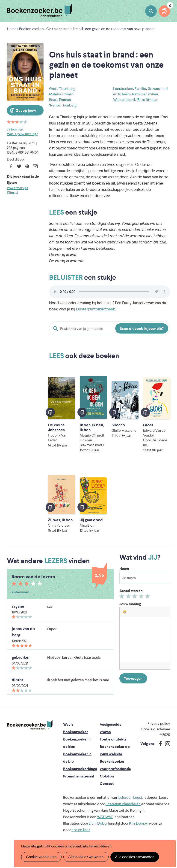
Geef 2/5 (129, 597)
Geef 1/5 (122, 597)
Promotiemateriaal (78, 776)
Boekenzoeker (40, 10)
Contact (107, 784)
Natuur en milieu (145, 94)
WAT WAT (105, 817)
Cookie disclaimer (155, 729)
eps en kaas (81, 830)
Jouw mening (130, 604)
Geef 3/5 (135, 597)
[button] (125, 612)
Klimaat (13, 193)
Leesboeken (123, 89)
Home (12, 29)
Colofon (107, 776)
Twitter (19, 166)
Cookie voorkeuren (41, 857)
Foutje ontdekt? (113, 739)
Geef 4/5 (142, 597)
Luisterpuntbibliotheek (96, 309)
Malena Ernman (61, 94)
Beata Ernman (60, 100)
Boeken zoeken (151, 11)
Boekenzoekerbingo (80, 769)
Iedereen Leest (130, 797)
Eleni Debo (98, 823)
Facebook (11, 166)
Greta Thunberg (62, 89)
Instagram (166, 744)
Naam (124, 569)
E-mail (35, 166)
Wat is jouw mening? (22, 134)
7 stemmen (15, 129)
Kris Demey (138, 823)
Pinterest (27, 166)
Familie (140, 89)
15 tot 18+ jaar (147, 100)
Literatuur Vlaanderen (123, 804)
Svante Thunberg (63, 105)
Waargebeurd (124, 100)
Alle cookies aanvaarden (135, 857)
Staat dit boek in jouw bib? (142, 329)
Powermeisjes (18, 188)
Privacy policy (159, 724)
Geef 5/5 (148, 597)
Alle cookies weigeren (86, 857)
